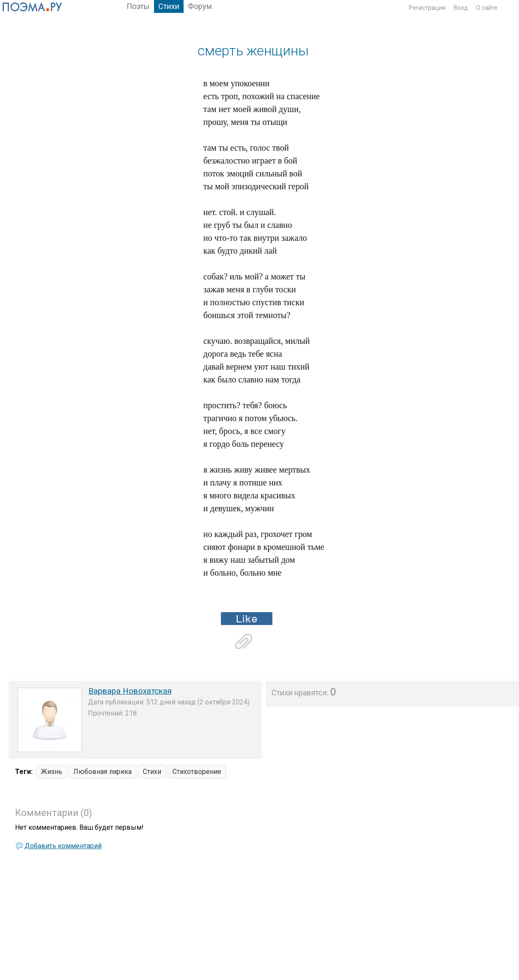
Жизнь (51, 772)
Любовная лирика (103, 772)
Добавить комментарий (63, 846)
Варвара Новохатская (130, 691)
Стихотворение (197, 772)
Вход (461, 8)
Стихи (169, 6)
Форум (200, 6)
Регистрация (427, 8)
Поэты (138, 6)
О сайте (487, 8)
